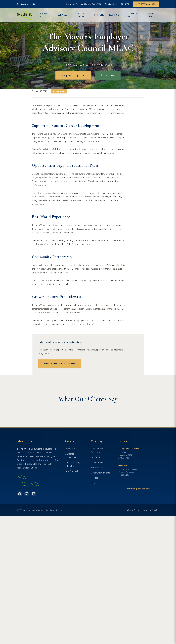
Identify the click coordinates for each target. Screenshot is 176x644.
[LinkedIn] (34, 494)
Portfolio (95, 478)
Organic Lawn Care (73, 449)
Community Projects (100, 473)
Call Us (108, 75)
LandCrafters (97, 462)
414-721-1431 (123, 475)
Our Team (95, 457)
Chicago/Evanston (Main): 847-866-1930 (84, 4)
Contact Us (133, 15)
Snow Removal (71, 471)
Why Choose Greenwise (97, 450)
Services (69, 15)
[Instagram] (27, 494)
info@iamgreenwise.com (28, 4)
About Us (55, 15)
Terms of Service (151, 510)
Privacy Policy (132, 510)
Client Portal (151, 15)
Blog (93, 483)
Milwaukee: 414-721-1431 (117, 4)
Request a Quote (146, 4)
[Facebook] (20, 494)
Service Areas (85, 15)
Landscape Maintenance (70, 456)
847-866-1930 (123, 458)
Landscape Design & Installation (74, 464)
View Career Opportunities (60, 364)
